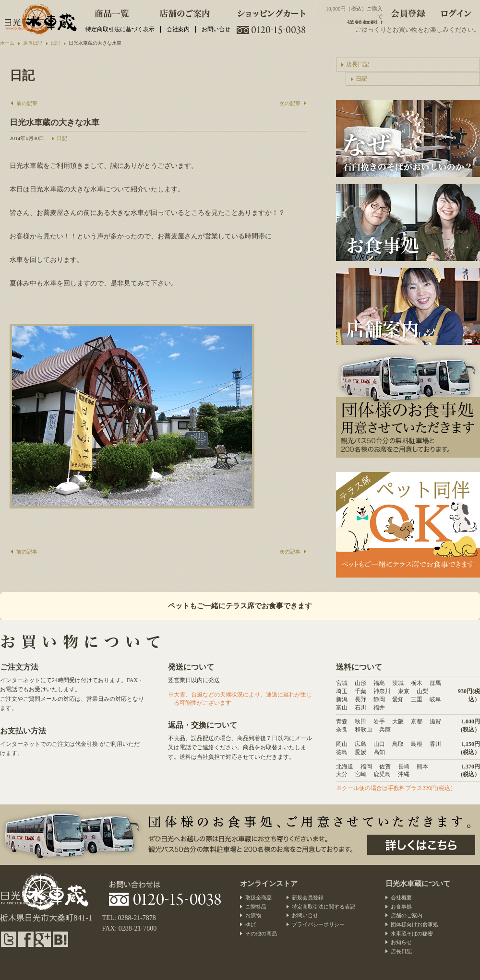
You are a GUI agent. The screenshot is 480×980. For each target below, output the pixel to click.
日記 (62, 138)
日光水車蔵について (418, 884)
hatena (60, 939)
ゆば (251, 924)
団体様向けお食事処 (414, 924)
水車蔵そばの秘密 (412, 933)
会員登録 (408, 12)
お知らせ (401, 942)
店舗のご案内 (185, 12)
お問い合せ (216, 29)
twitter (9, 939)
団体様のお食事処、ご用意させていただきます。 (421, 845)
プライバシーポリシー (318, 924)
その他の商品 (261, 933)
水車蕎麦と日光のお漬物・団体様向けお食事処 (40, 19)
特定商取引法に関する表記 (324, 907)
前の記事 (27, 103)
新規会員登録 (308, 897)
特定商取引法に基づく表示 (120, 29)
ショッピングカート (272, 12)
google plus (43, 939)
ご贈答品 (256, 907)
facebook (26, 939)
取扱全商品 (258, 897)
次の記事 (290, 103)
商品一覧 (112, 12)
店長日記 (358, 64)
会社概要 (401, 897)
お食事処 (401, 907)
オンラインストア (269, 884)
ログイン (456, 12)
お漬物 (253, 915)
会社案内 (178, 29)
